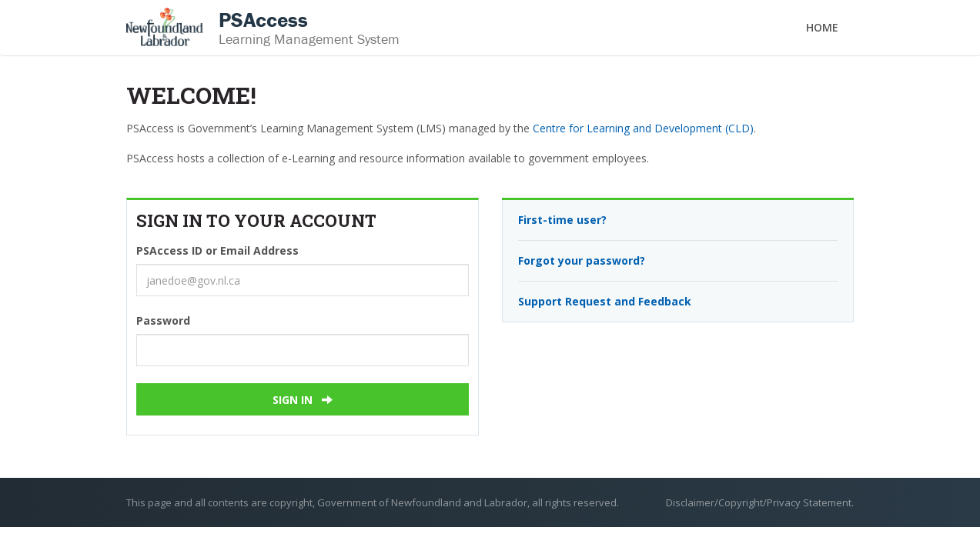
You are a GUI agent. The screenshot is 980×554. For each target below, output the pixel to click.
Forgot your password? (582, 260)
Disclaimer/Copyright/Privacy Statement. (760, 502)
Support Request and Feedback (605, 301)
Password (163, 320)
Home (822, 27)
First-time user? (562, 220)
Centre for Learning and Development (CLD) (643, 128)
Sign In (303, 400)
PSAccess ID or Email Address (217, 250)
